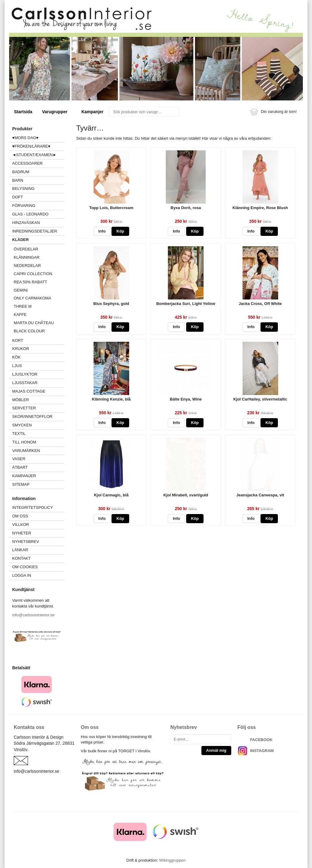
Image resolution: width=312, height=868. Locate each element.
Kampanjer (92, 112)
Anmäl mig (216, 750)
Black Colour (29, 331)
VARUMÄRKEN (38, 451)
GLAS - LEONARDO (30, 214)
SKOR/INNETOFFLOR (32, 416)
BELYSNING (23, 189)
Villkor (21, 525)
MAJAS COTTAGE (29, 391)
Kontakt (21, 558)
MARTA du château (34, 323)
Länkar (20, 550)
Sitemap (21, 484)
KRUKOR (21, 349)
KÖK (16, 357)
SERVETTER (24, 408)
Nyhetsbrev (26, 542)
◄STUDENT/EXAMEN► (34, 155)
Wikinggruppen (172, 860)
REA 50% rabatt (30, 282)
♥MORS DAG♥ (25, 138)
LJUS (38, 366)
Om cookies (25, 567)
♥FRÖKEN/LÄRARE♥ (31, 146)
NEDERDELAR (27, 266)
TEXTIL (38, 434)
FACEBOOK (261, 740)
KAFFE (20, 315)
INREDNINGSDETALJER (35, 231)
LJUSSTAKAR (25, 383)
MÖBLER (21, 400)
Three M (23, 306)
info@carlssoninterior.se (33, 615)
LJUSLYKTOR (25, 374)
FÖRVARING (24, 206)
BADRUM (21, 172)
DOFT (38, 197)
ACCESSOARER (38, 163)
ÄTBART (38, 467)
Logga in (22, 575)
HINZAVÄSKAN (26, 223)
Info (102, 231)
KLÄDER (38, 240)
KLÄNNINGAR (27, 257)
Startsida (23, 112)
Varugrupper (57, 112)
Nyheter (22, 533)
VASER (19, 459)
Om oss (20, 516)
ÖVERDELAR (26, 249)
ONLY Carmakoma (32, 298)
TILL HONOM (24, 442)
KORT (18, 340)
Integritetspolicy (33, 508)
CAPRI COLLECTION (33, 274)
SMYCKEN (38, 425)
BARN (18, 180)
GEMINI (21, 290)
